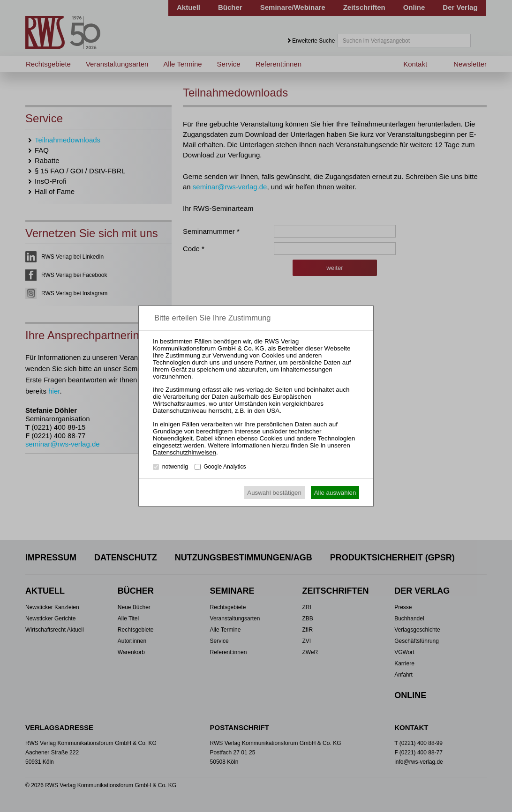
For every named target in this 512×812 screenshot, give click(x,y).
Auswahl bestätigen (274, 493)
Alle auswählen (335, 493)
